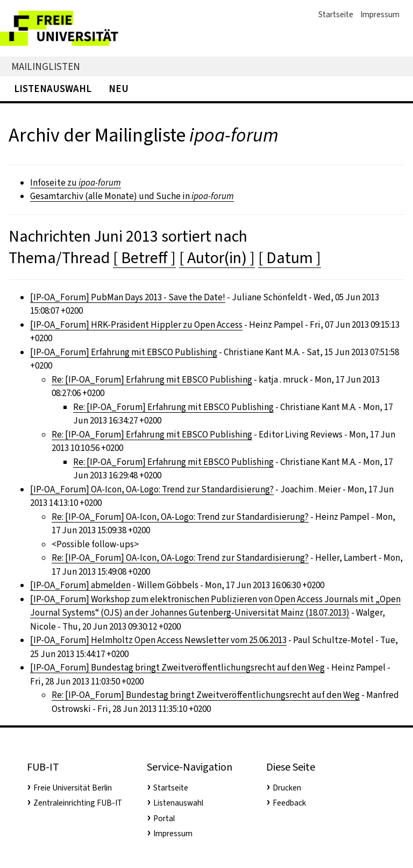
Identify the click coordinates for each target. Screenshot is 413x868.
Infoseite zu (76, 183)
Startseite (336, 15)
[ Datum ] (290, 258)
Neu (119, 89)
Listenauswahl (53, 89)
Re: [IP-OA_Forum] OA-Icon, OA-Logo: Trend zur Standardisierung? (180, 517)
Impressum (380, 15)
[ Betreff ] (144, 258)
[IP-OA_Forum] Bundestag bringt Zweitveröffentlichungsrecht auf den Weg (177, 668)
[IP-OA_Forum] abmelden (80, 585)
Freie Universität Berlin (73, 788)
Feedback (289, 803)
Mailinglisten (46, 66)
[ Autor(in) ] (217, 258)
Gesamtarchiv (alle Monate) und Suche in (132, 196)
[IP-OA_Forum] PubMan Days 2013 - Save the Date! (128, 297)
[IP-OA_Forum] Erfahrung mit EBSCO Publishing (124, 352)
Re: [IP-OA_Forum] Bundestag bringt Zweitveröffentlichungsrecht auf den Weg (206, 695)
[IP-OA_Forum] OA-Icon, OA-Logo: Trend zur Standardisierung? (152, 489)
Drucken (287, 788)
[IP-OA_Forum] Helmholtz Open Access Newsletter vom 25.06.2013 (158, 640)
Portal (164, 818)
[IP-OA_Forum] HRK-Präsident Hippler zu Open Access (136, 325)
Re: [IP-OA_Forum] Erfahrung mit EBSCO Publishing (152, 380)
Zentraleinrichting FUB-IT (78, 803)
